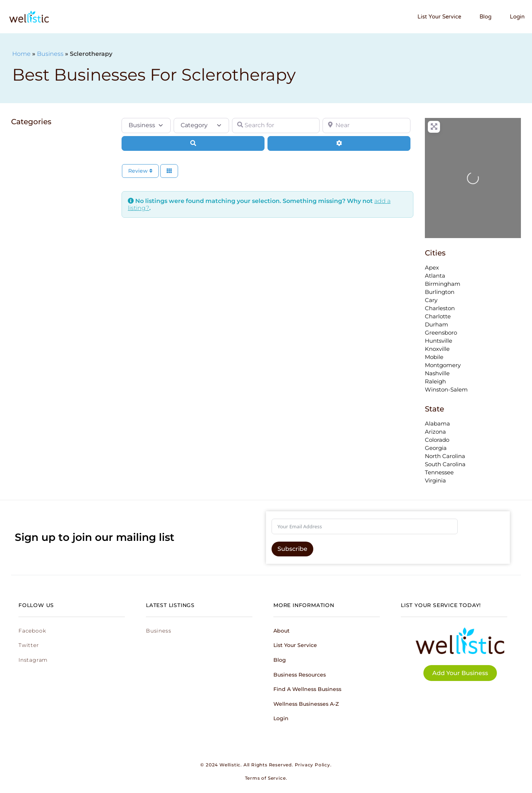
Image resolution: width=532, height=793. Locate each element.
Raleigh (435, 381)
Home (21, 54)
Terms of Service (265, 778)
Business (50, 54)
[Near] (366, 125)
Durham (436, 324)
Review (140, 171)
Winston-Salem (446, 389)
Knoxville (437, 349)
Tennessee (439, 472)
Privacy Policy (313, 765)
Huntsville (439, 341)
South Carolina (445, 464)
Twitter (29, 645)
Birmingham (443, 284)
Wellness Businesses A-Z (306, 704)
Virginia (435, 480)
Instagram (33, 660)
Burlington (440, 292)
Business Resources (300, 675)
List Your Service (439, 17)
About (282, 631)
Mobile (434, 357)
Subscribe (292, 549)
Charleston (440, 308)
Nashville (437, 373)
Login (517, 17)
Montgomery (443, 365)
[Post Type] (146, 125)
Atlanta (435, 276)
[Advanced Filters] (339, 143)
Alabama (437, 423)
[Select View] (169, 171)
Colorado (437, 440)
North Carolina (445, 456)
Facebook (32, 631)
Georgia (436, 448)
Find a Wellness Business (307, 689)
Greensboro (441, 333)
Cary (431, 300)
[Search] (193, 143)
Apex (432, 267)
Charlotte (438, 316)
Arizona (435, 432)
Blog (485, 17)
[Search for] (276, 125)
